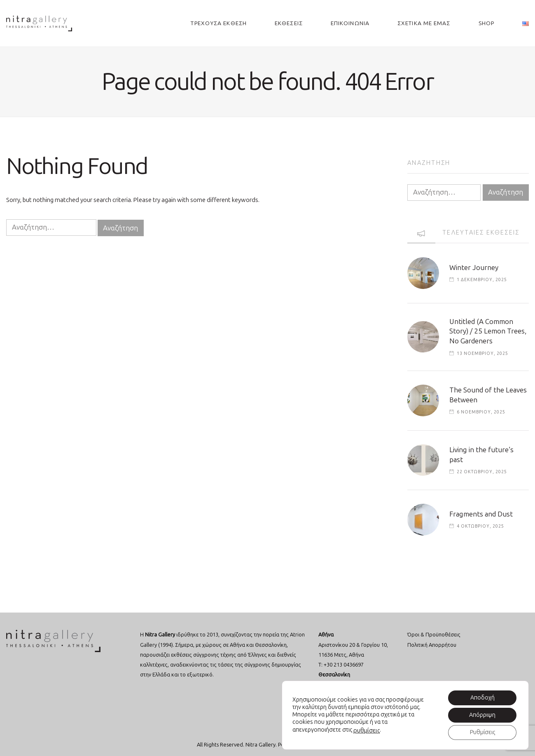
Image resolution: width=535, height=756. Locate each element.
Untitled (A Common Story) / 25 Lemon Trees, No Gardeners (488, 331)
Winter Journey (474, 268)
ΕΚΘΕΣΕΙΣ (289, 23)
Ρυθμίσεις (482, 732)
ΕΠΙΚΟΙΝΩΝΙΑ (350, 23)
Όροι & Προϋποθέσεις (434, 635)
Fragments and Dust (481, 514)
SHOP (486, 23)
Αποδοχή (482, 698)
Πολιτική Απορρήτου (432, 645)
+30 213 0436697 (344, 665)
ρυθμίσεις (367, 730)
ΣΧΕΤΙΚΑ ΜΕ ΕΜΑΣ (424, 23)
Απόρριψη (482, 715)
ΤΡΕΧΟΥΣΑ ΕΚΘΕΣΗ (219, 23)
